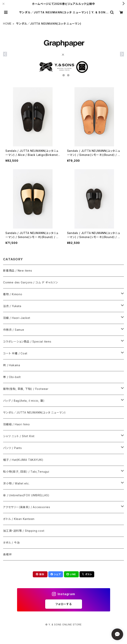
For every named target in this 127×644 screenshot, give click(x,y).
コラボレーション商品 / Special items (27, 341)
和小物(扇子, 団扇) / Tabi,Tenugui (26, 472)
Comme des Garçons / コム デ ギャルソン (31, 282)
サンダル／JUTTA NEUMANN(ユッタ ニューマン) (34, 412)
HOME (7, 24)
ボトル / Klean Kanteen (19, 519)
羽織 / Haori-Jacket (17, 318)
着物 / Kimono (13, 294)
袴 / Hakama (12, 365)
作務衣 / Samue (14, 330)
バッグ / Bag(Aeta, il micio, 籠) (24, 401)
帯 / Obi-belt (12, 377)
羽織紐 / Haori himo (16, 424)
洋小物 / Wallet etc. (16, 483)
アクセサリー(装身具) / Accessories (27, 507)
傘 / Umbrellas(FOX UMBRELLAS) (26, 495)
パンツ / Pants (13, 448)
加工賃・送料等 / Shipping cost (24, 531)
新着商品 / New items (18, 271)
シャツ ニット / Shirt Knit (19, 436)
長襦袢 (7, 554)
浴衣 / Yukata (12, 306)
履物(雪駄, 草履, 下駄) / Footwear (26, 389)
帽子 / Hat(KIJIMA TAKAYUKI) (23, 460)
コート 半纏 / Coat (15, 353)
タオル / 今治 (11, 543)
